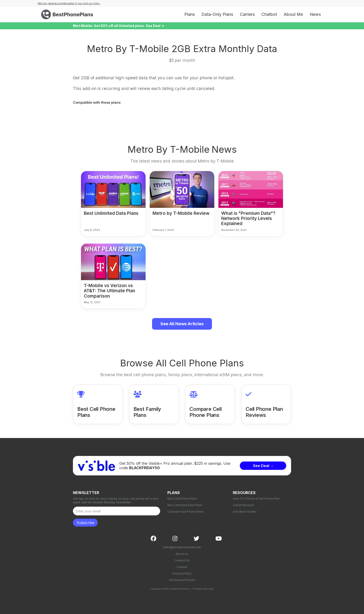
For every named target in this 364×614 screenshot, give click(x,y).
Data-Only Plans (217, 14)
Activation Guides (245, 512)
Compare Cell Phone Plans (186, 512)
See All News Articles (182, 324)
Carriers (247, 14)
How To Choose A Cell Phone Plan (256, 499)
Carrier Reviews (244, 505)
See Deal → (263, 466)
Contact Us (182, 560)
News (315, 14)
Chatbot (269, 14)
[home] (68, 14)
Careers (182, 567)
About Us (182, 554)
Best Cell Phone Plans (182, 499)
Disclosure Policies (182, 580)
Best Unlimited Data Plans (185, 505)
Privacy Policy (182, 573)
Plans (190, 14)
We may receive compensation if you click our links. (69, 3)
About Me (293, 14)
